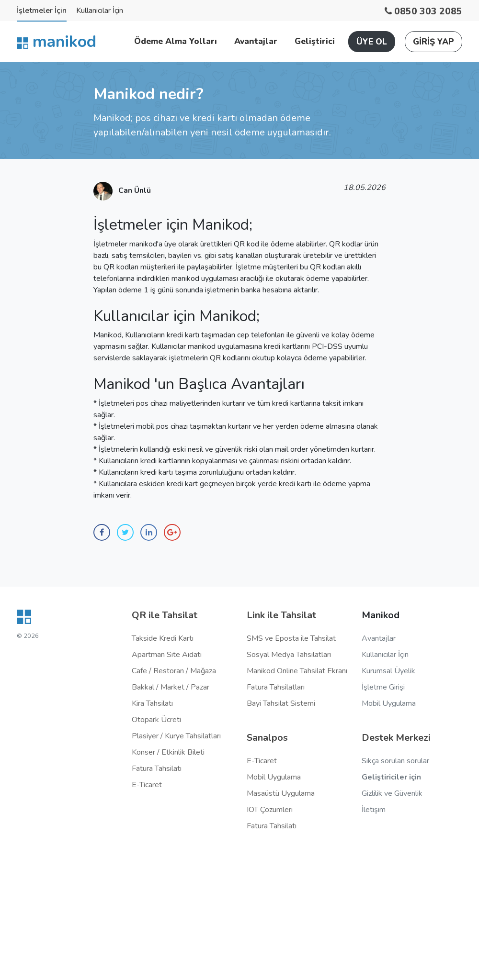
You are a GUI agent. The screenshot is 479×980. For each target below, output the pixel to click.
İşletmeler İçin (42, 11)
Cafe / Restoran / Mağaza (174, 671)
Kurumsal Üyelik (388, 671)
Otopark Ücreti (156, 720)
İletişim (374, 810)
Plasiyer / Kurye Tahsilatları (176, 736)
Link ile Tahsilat (281, 615)
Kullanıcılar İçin (100, 11)
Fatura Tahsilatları (276, 687)
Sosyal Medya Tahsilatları (289, 655)
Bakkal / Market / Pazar (171, 687)
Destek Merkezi (396, 738)
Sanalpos (267, 738)
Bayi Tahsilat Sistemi (281, 703)
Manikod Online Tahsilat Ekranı (297, 671)
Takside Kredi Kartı (163, 638)
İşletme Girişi (383, 687)
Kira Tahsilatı (152, 703)
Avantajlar (256, 41)
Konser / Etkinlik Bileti (168, 752)
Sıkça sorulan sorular (395, 761)
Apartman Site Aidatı (167, 655)
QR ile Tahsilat (165, 615)
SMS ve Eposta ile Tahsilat (291, 638)
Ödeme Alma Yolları (176, 41)
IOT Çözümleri (270, 810)
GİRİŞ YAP (433, 42)
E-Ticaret (147, 785)
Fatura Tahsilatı (157, 768)
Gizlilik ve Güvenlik (392, 793)
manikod (57, 42)
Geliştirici (315, 41)
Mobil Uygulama (274, 777)
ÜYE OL (372, 42)
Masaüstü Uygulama (281, 793)
